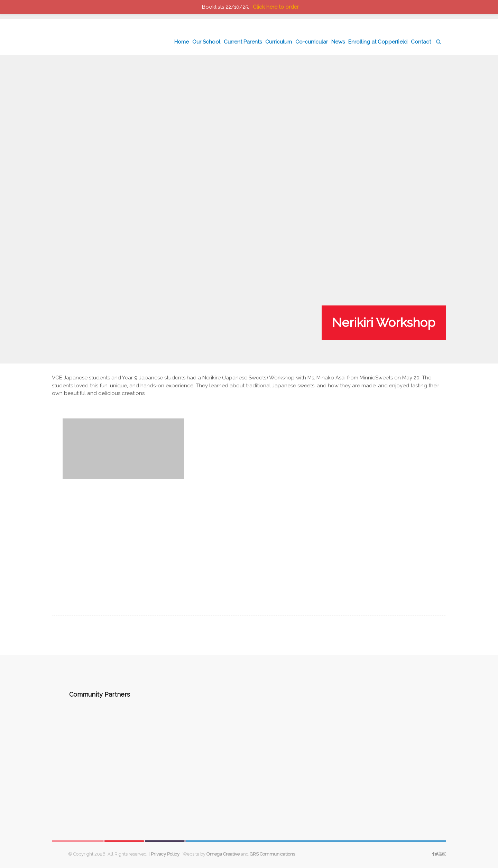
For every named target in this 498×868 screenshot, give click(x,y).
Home (182, 42)
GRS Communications (272, 854)
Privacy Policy (165, 854)
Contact (421, 42)
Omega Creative (223, 854)
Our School (206, 42)
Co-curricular (312, 42)
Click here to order (276, 7)
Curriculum (279, 42)
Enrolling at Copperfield (378, 42)
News (338, 42)
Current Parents (243, 42)
